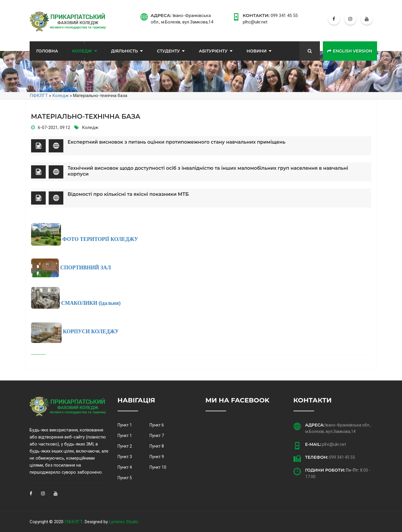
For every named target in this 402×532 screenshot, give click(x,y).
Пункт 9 (157, 457)
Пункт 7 (157, 436)
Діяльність (125, 51)
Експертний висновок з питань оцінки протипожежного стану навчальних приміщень (177, 142)
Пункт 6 (157, 425)
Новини (257, 51)
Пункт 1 (125, 425)
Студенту (168, 51)
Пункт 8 (157, 446)
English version (350, 51)
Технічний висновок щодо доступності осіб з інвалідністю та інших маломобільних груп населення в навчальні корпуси (208, 171)
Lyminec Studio (124, 522)
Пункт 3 (125, 457)
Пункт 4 (125, 467)
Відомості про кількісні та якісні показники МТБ (128, 194)
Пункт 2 (125, 446)
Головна (47, 51)
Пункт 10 (158, 467)
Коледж (82, 51)
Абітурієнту (213, 51)
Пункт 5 (125, 478)
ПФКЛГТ (74, 522)
